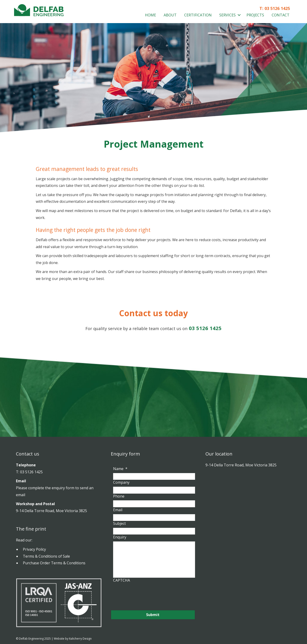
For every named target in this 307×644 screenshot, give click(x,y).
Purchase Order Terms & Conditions (54, 563)
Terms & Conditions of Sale (46, 556)
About (170, 15)
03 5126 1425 (277, 8)
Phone (119, 496)
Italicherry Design (80, 639)
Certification (198, 15)
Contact (281, 15)
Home (150, 15)
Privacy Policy (34, 549)
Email (118, 509)
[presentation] (148, 594)
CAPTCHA (122, 580)
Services (227, 15)
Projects (255, 15)
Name (120, 469)
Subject (119, 523)
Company (121, 482)
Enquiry (120, 536)
